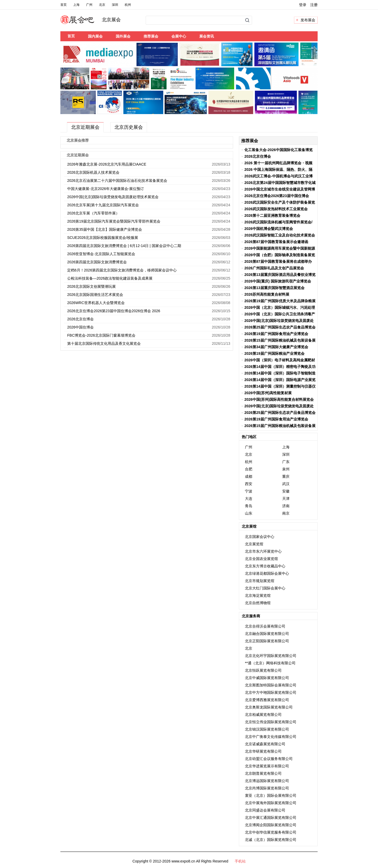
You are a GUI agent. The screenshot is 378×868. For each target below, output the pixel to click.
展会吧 (84, 23)
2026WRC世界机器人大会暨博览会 (96, 303)
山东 (249, 513)
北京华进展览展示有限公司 (267, 766)
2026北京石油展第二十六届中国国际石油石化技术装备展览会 (117, 181)
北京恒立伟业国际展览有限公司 (271, 722)
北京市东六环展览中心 (263, 551)
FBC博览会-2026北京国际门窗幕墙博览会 (101, 335)
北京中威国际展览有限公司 (267, 678)
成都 (249, 476)
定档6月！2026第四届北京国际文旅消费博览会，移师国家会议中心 (122, 270)
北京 (102, 5)
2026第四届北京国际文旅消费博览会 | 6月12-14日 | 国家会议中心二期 (124, 246)
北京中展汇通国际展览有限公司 (271, 818)
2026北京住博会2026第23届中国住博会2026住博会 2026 (114, 311)
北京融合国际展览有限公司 (267, 634)
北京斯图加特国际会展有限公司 (271, 685)
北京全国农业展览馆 (261, 559)
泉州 (286, 469)
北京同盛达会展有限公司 (265, 810)
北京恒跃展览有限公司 (263, 670)
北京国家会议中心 (260, 537)
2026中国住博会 (80, 327)
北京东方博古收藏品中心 (265, 566)
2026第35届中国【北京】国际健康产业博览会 (105, 229)
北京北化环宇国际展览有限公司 (271, 656)
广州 (89, 5)
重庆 (286, 476)
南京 (286, 513)
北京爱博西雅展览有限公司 (267, 700)
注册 (314, 5)
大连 (249, 499)
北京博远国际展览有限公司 (267, 781)
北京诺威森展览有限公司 (265, 744)
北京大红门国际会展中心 (265, 588)
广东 (286, 462)
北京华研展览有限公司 (263, 751)
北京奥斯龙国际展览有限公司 (269, 707)
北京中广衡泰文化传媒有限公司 (271, 737)
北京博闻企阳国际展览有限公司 (271, 825)
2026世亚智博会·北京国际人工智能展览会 (101, 254)
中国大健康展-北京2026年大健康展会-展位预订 (106, 189)
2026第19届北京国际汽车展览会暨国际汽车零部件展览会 (114, 221)
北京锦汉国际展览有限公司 (267, 729)
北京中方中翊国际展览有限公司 (271, 692)
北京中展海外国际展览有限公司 (271, 803)
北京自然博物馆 (258, 603)
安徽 (286, 491)
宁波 (249, 491)
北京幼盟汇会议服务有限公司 (269, 759)
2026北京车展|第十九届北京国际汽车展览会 (103, 205)
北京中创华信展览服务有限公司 (271, 832)
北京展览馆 (254, 544)
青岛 (249, 506)
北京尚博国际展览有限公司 (267, 788)
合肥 (249, 469)
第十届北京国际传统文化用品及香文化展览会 (104, 343)
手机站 (240, 861)
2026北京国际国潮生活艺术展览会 (95, 295)
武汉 (286, 484)
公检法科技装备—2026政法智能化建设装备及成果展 (110, 278)
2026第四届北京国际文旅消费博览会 (97, 262)
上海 (76, 5)
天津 (286, 499)
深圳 (115, 5)
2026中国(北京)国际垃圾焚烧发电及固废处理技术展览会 (113, 197)
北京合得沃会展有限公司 (265, 626)
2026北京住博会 (80, 319)
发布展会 (308, 20)
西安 (249, 484)
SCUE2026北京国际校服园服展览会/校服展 (103, 238)
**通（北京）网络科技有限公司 (270, 663)
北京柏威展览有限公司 (263, 715)
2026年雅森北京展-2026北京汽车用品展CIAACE (107, 164)
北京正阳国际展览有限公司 (267, 641)
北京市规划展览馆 (260, 581)
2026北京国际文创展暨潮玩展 (91, 286)
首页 (64, 5)
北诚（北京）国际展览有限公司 (271, 840)
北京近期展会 (85, 127)
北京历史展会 (129, 127)
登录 (303, 5)
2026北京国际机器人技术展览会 (93, 172)
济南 (286, 506)
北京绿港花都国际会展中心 (267, 573)
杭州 (128, 5)
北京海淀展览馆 (258, 595)
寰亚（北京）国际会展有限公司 (271, 795)
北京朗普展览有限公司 (263, 773)
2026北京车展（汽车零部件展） (93, 213)
